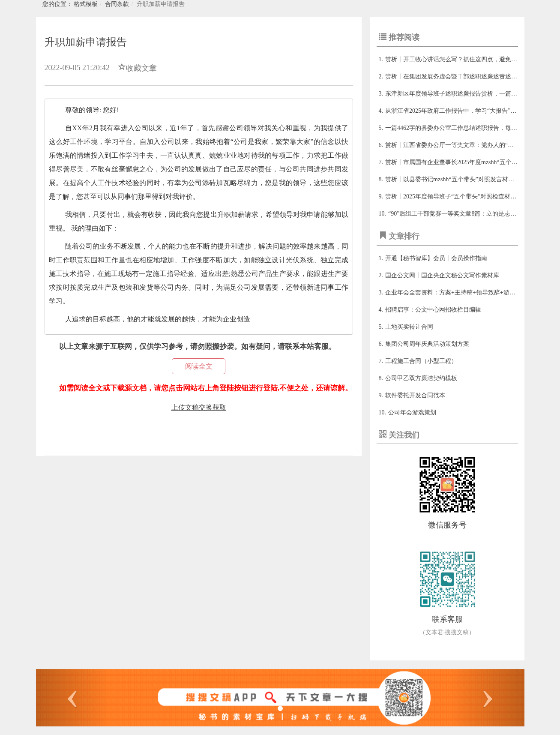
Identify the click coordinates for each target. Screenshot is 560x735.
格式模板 (86, 4)
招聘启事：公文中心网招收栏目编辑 (433, 310)
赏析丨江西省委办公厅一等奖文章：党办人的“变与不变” (460, 145)
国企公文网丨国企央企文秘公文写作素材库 (442, 275)
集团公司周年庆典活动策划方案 (427, 344)
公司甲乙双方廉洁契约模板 (421, 378)
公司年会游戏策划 (412, 412)
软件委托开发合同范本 (415, 395)
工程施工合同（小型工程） (421, 361)
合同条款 (117, 4)
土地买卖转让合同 (409, 327)
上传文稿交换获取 (199, 407)
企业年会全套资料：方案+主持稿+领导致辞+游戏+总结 (458, 292)
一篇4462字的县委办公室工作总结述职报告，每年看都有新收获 (469, 128)
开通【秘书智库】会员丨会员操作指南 (436, 258)
